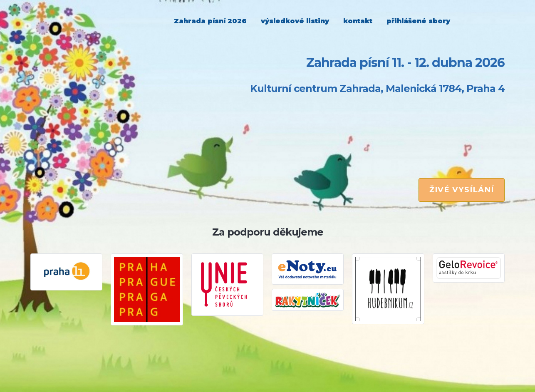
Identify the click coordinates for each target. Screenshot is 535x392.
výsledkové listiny (295, 21)
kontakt (358, 21)
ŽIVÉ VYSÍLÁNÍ (462, 190)
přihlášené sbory (418, 21)
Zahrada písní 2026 (210, 21)
